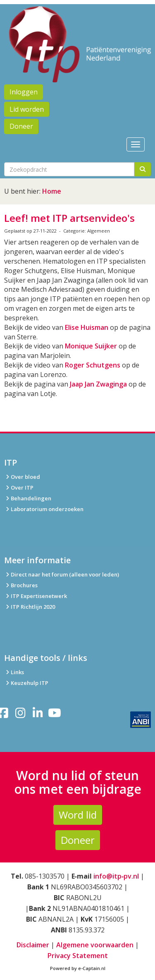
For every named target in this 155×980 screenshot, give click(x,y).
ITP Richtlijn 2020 (33, 607)
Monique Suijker (91, 346)
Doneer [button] (21, 126)
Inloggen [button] (24, 92)
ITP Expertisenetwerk (36, 596)
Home (52, 191)
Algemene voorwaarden (95, 945)
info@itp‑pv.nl (116, 876)
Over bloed (22, 477)
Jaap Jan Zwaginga (98, 384)
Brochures (21, 585)
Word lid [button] (78, 815)
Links (14, 672)
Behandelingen (28, 498)
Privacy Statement (78, 956)
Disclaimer (33, 945)
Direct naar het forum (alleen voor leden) (62, 574)
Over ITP (19, 488)
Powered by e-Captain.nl (78, 968)
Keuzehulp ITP (30, 683)
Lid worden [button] (27, 109)
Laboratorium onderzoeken (44, 509)
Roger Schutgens (93, 365)
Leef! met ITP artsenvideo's (69, 218)
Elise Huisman (87, 327)
